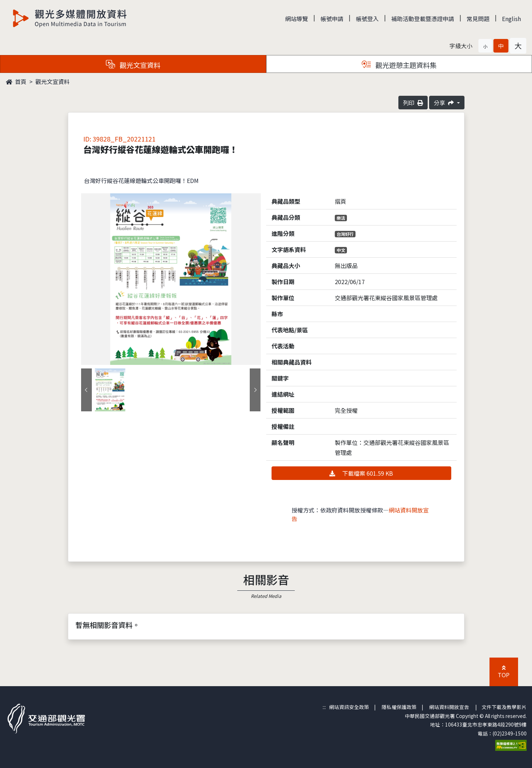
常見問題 (478, 19)
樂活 (341, 218)
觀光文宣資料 (53, 81)
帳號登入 (367, 19)
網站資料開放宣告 (449, 707)
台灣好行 (345, 234)
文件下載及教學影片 (504, 707)
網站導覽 (297, 19)
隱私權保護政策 (399, 707)
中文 (341, 250)
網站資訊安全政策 (349, 707)
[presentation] (86, 390)
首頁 (16, 81)
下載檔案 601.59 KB (361, 473)
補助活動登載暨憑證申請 (423, 19)
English (511, 19)
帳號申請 (332, 19)
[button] (485, 46)
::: (324, 707)
